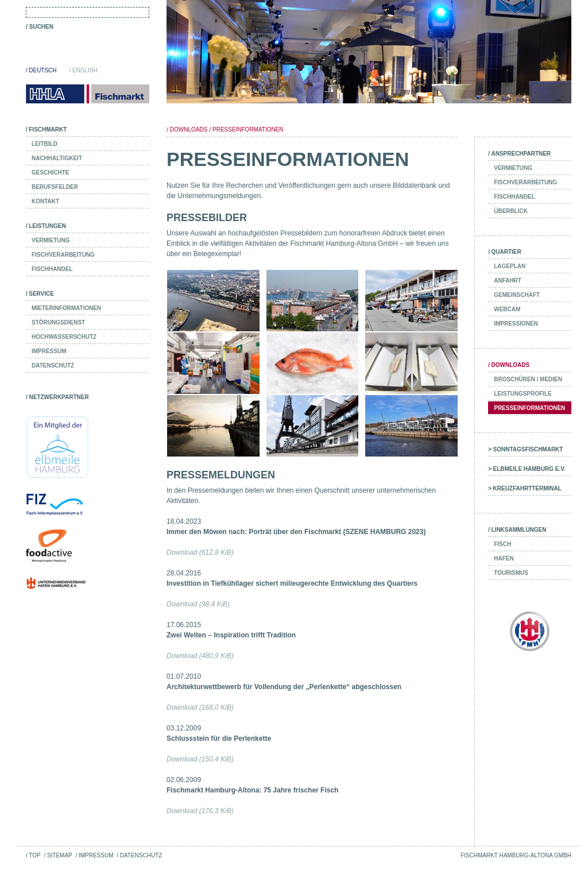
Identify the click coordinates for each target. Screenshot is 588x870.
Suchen (41, 27)
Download (200, 552)
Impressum (96, 855)
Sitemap (60, 855)
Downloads (189, 129)
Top (34, 855)
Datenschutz (141, 855)
